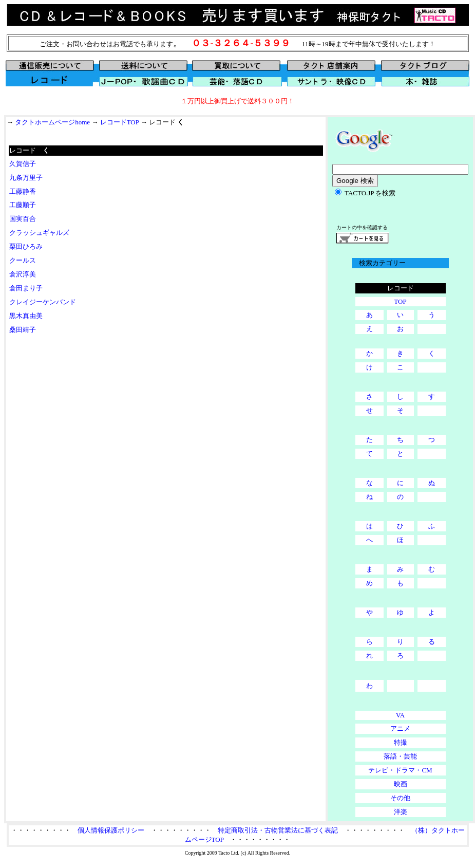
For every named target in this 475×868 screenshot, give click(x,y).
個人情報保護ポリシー (111, 830)
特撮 (401, 742)
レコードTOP (120, 122)
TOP (400, 301)
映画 (401, 784)
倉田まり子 (26, 288)
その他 (400, 798)
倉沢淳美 (23, 274)
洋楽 (401, 812)
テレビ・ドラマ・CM (400, 770)
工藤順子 (23, 205)
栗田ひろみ (26, 246)
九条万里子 (26, 178)
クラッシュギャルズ (39, 233)
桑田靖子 (23, 330)
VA (400, 715)
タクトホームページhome (52, 122)
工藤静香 (23, 191)
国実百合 (23, 219)
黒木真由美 (26, 316)
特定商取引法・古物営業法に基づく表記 (278, 830)
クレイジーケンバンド (43, 302)
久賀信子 (23, 164)
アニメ (400, 728)
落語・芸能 (400, 756)
